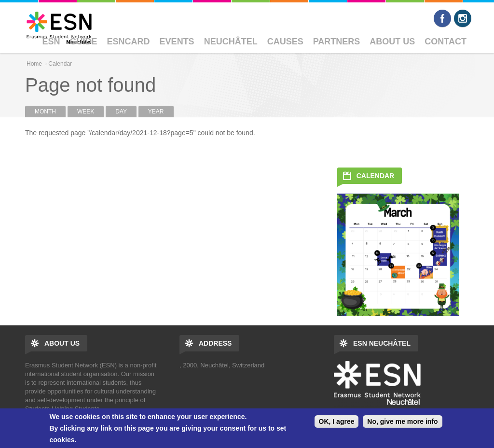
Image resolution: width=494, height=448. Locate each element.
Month (45, 112)
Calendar (60, 64)
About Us (392, 42)
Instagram (463, 18)
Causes (285, 42)
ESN (51, 42)
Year (156, 112)
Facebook (442, 18)
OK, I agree (337, 421)
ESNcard (129, 42)
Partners (337, 42)
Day (126, 112)
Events (177, 42)
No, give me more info (402, 421)
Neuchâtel (231, 42)
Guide (84, 42)
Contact (446, 42)
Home (34, 64)
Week (86, 112)
